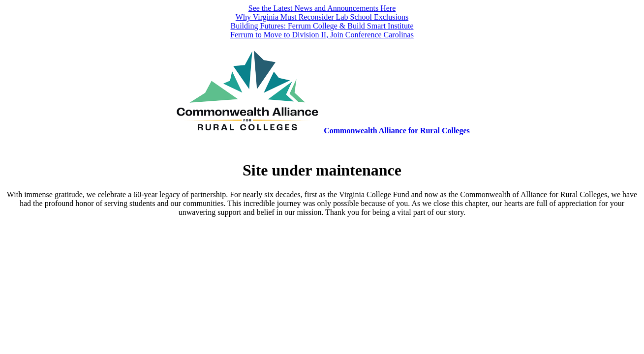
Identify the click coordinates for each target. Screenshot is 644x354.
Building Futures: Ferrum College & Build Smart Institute (322, 26)
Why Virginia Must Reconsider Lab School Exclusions (322, 17)
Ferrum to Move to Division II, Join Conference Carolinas (322, 35)
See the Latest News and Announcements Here (322, 8)
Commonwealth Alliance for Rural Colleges (397, 131)
